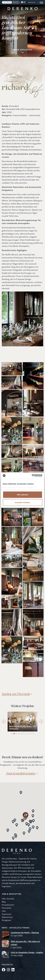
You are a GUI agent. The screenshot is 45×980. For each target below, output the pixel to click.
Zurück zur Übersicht (16, 694)
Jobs (4, 911)
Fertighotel (6, 920)
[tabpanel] (22, 722)
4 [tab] (19, 734)
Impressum (6, 914)
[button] (16, 836)
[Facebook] (22, 2)
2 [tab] (14, 734)
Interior (7, 2)
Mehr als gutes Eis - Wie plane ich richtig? (25, 943)
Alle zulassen (22, 495)
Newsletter (7, 908)
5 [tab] (21, 734)
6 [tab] (24, 734)
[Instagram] (25, 2)
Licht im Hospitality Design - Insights (27, 953)
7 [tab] (26, 734)
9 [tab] (31, 734)
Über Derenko (8, 899)
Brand (16, 2)
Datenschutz (7, 917)
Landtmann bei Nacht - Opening (25, 933)
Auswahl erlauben (22, 502)
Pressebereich (8, 905)
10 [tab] (33, 734)
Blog (4, 902)
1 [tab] (12, 734)
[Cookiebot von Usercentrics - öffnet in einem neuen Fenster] (32, 476)
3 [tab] (17, 734)
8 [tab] (29, 734)
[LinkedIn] (13, 970)
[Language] (33, 3)
